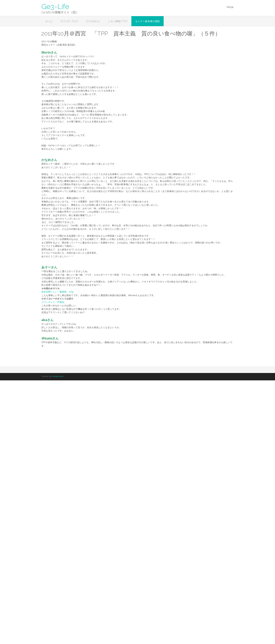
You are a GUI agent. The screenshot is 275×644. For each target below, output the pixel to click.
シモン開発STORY (118, 21)
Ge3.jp (230, 7)
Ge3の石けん (93, 21)
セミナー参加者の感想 (147, 21)
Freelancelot (58, 376)
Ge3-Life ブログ (69, 21)
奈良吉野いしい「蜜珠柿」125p (58, 292)
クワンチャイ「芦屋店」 (54, 302)
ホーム (49, 21)
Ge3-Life (55, 6)
